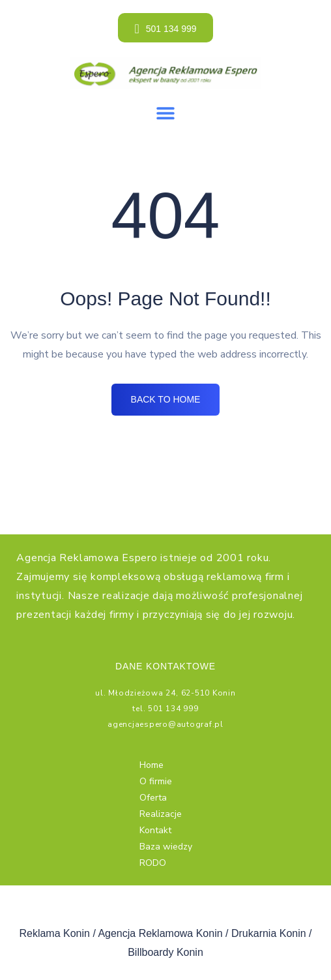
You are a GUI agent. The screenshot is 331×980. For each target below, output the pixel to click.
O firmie (156, 781)
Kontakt (155, 830)
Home (151, 765)
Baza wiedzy (166, 847)
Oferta (153, 798)
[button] (166, 113)
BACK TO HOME (166, 399)
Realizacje (161, 814)
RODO (153, 863)
